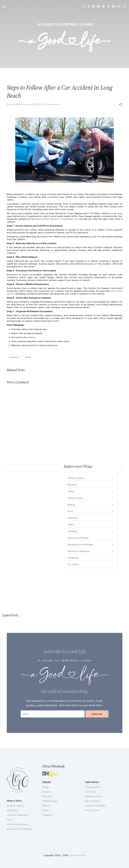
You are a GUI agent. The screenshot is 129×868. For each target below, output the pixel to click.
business (14, 357)
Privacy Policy (92, 810)
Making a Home (94, 796)
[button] (121, 104)
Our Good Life (78, 855)
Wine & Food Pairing (78, 538)
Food (70, 511)
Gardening (73, 558)
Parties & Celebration (79, 551)
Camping (72, 531)
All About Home (76, 478)
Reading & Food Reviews (80, 544)
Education (73, 518)
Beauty (72, 505)
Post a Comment (51, 104)
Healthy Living (75, 498)
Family (71, 491)
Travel (71, 525)
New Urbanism (93, 801)
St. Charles (73, 564)
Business (72, 485)
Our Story (91, 792)
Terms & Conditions (96, 806)
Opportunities (93, 787)
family (28, 357)
